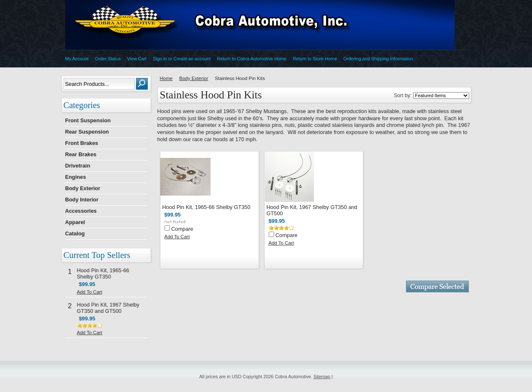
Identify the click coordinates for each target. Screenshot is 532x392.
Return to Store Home (315, 59)
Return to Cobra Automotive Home (252, 59)
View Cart (137, 59)
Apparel (75, 222)
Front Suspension (88, 120)
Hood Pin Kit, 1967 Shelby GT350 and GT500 (108, 308)
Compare (182, 229)
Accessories (81, 211)
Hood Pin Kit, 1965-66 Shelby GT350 (103, 273)
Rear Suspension (87, 132)
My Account (77, 59)
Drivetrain (78, 166)
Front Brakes (82, 143)
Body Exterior (83, 188)
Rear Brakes (81, 154)
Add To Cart (90, 292)
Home (166, 78)
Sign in (160, 59)
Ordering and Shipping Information (378, 59)
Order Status (108, 59)
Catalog (75, 233)
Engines (76, 177)
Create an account (192, 59)
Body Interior (82, 200)
